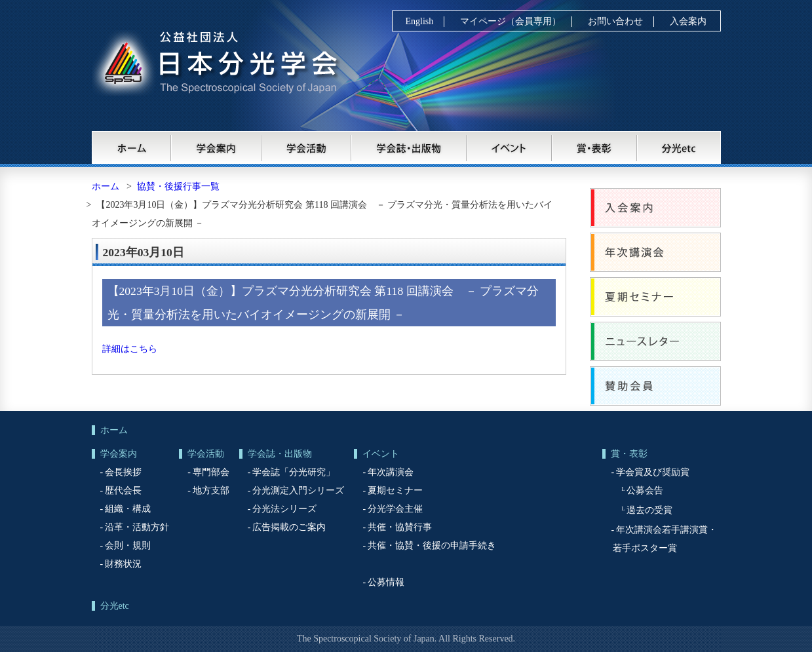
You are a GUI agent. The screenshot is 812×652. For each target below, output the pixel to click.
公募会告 (645, 490)
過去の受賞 (649, 510)
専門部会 (211, 472)
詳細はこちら (130, 349)
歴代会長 (123, 490)
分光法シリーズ (284, 509)
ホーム (131, 147)
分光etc (679, 147)
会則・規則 (128, 546)
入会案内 (688, 21)
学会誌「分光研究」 (294, 472)
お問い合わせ (615, 21)
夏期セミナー (655, 297)
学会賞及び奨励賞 (653, 472)
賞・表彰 (595, 147)
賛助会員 (655, 386)
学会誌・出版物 (410, 147)
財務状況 (123, 564)
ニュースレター (655, 341)
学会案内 (216, 147)
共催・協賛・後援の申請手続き (432, 546)
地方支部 (211, 490)
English (420, 21)
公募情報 (386, 582)
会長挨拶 (123, 472)
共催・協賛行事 (400, 527)
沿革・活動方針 (137, 527)
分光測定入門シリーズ (298, 490)
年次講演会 (655, 252)
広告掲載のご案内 (289, 527)
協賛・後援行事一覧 (178, 186)
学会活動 (307, 147)
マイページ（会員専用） (511, 21)
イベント (510, 147)
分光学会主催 (395, 509)
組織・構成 (128, 509)
